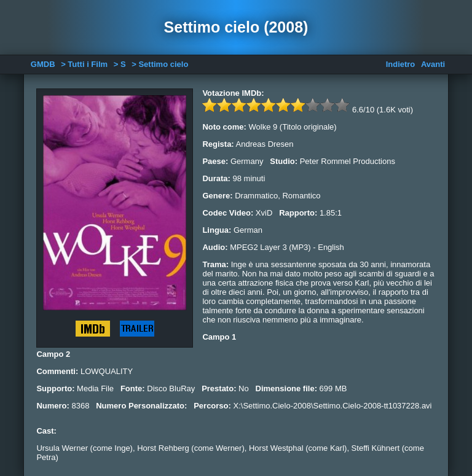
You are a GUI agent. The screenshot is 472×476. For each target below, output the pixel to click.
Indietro (401, 64)
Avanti (433, 64)
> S (120, 64)
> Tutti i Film (84, 64)
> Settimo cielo (160, 64)
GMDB (43, 64)
